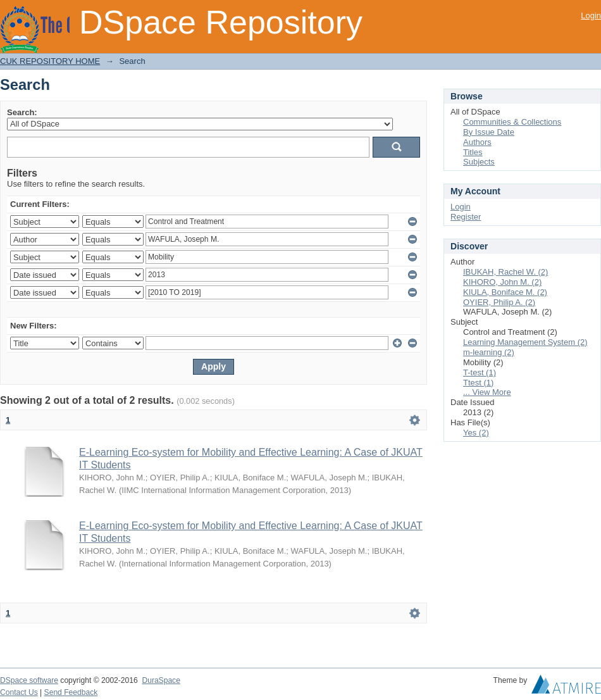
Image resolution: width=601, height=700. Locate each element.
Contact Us (19, 692)
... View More (487, 392)
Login (591, 16)
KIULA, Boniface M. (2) (505, 292)
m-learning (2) (489, 352)
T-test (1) (480, 372)
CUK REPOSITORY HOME (50, 61)
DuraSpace (161, 680)
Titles (473, 152)
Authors (477, 142)
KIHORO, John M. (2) (502, 282)
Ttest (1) (478, 383)
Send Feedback (71, 692)
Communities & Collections (512, 122)
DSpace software (29, 680)
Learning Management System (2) (525, 342)
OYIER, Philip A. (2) (499, 302)
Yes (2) (476, 433)
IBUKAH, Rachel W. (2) (505, 272)
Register (466, 217)
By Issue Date (489, 132)
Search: (22, 112)
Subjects (479, 162)
